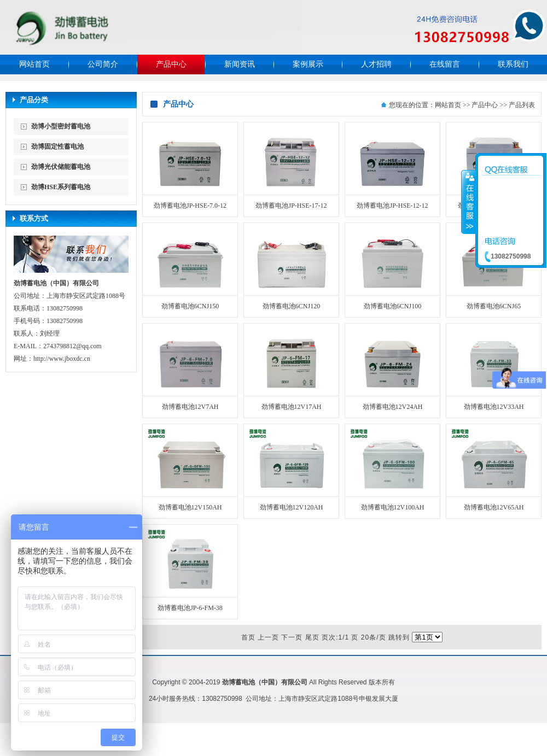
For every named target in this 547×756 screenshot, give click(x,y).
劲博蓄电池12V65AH (494, 507)
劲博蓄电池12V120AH (292, 507)
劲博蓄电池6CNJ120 (291, 306)
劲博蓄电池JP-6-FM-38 (190, 608)
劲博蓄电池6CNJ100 (392, 306)
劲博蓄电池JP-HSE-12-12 (392, 206)
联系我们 (513, 64)
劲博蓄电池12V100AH (393, 507)
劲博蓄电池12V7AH (190, 407)
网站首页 (34, 64)
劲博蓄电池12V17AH (292, 407)
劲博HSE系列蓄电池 (61, 187)
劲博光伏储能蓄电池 (61, 167)
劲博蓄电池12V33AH (494, 407)
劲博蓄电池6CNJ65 (494, 306)
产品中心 (171, 64)
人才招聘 (376, 64)
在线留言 (445, 64)
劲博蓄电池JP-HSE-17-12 (291, 206)
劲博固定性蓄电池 (57, 146)
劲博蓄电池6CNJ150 (190, 306)
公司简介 (103, 64)
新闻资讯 (240, 64)
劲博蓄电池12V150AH (190, 507)
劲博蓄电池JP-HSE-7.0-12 (190, 206)
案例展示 (308, 64)
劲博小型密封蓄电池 (61, 126)
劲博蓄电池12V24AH (393, 407)
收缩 (469, 202)
